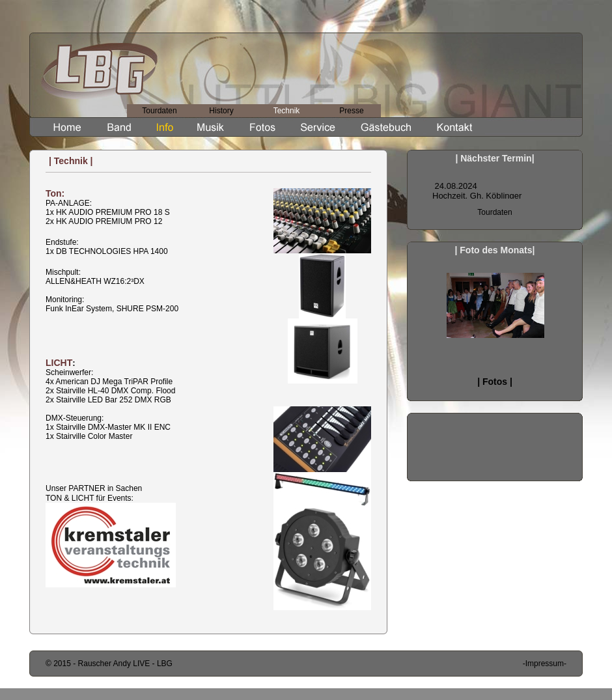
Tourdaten (159, 111)
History (221, 111)
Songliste (495, 182)
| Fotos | (495, 382)
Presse (351, 111)
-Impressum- (545, 664)
